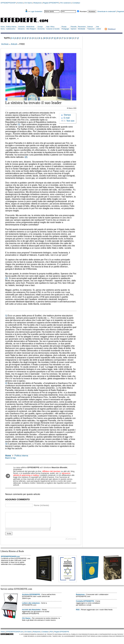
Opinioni (74, 29)
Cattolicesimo (11, 29)
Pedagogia (65, 29)
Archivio (20, 3)
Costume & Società (53, 29)
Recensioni (82, 27)
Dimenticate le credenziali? (107, 12)
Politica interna (21, 456)
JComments (71, 542)
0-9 (12, 38)
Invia (9, 537)
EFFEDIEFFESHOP (8, 3)
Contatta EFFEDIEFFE (85, 604)
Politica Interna (11, 27)
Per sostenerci (66, 3)
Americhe (21, 27)
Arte (97, 27)
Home (3, 27)
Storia (3, 29)
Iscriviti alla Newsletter (31, 613)
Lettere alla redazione (31, 606)
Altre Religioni (31, 29)
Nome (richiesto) (41, 505)
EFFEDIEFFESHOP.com (10, 560)
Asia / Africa (50, 27)
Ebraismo (21, 29)
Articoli (14, 44)
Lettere (98, 29)
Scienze (90, 27)
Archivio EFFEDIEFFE (31, 598)
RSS (78, 613)
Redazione (37, 3)
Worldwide (82, 29)
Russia (64, 27)
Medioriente (30, 27)
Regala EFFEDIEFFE (51, 3)
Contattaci (76, 3)
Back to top (10, 458)
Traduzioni (91, 29)
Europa (40, 27)
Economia (41, 29)
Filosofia (74, 27)
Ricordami (83, 12)
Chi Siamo (28, 3)
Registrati (121, 12)
